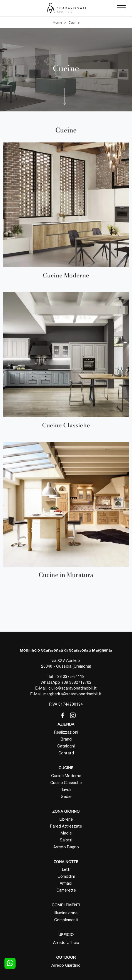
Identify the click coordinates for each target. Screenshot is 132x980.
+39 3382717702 (76, 682)
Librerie (66, 819)
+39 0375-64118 (70, 677)
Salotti (66, 840)
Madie (66, 833)
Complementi (66, 920)
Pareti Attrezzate (66, 826)
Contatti (66, 753)
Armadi (66, 883)
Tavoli (66, 790)
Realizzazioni (66, 732)
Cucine (74, 22)
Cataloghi (66, 746)
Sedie (66, 797)
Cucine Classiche (66, 783)
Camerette (66, 890)
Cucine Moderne (66, 776)
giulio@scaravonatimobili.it (73, 688)
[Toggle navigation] (121, 8)
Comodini (66, 876)
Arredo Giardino (66, 965)
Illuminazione (66, 913)
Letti (66, 869)
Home (58, 22)
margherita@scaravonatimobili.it (73, 694)
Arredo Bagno (66, 847)
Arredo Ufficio (66, 943)
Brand (66, 739)
